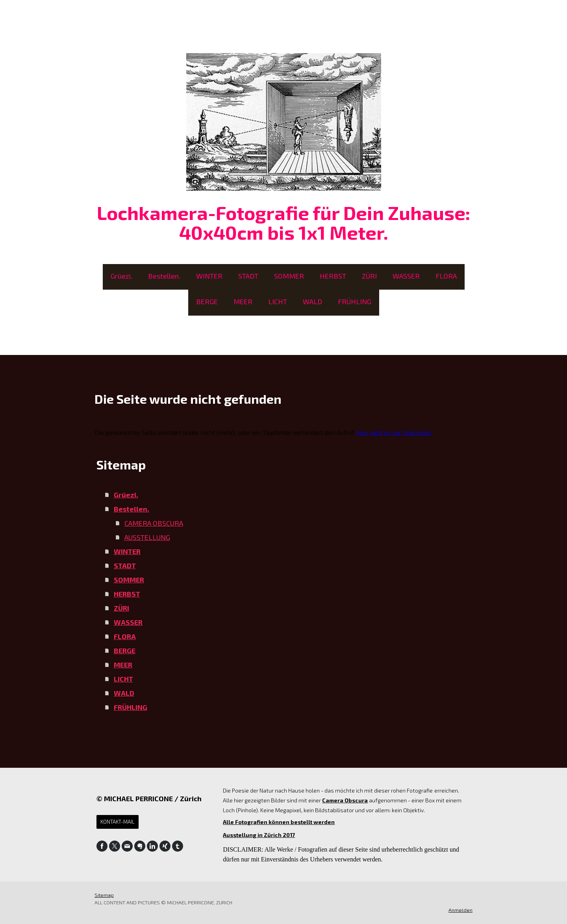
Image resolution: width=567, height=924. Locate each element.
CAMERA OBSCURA (154, 523)
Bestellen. (164, 276)
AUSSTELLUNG (147, 537)
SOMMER (289, 276)
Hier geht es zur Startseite (394, 432)
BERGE (207, 301)
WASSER (406, 276)
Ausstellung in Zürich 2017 (259, 835)
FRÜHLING (355, 301)
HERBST (333, 276)
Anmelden (460, 910)
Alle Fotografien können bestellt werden (279, 822)
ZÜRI (369, 276)
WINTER (209, 276)
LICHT (278, 301)
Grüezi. (121, 276)
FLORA (446, 276)
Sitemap (104, 895)
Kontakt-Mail (118, 822)
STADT (248, 276)
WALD (312, 301)
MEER (243, 301)
